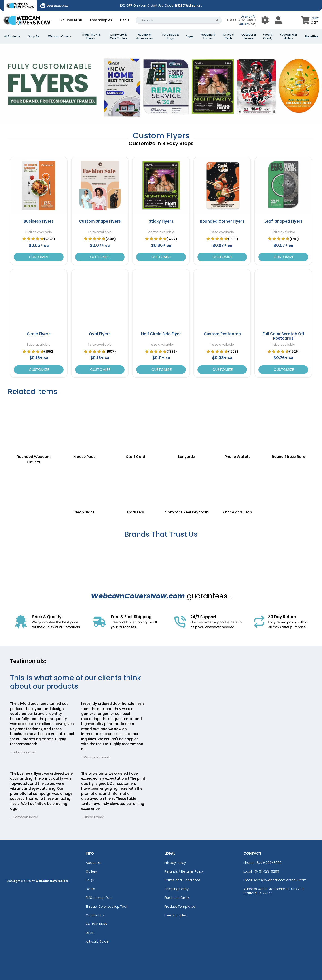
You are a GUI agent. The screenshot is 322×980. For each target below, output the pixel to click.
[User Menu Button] (265, 20)
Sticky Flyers (161, 221)
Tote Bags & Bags (170, 36)
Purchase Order (177, 897)
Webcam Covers (60, 36)
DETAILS (197, 6)
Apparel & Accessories (144, 36)
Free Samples (101, 20)
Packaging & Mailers (288, 36)
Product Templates (180, 906)
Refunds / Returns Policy (184, 871)
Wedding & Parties (208, 36)
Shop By (34, 36)
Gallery (91, 871)
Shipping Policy (176, 889)
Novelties (312, 36)
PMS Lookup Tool (99, 897)
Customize (39, 257)
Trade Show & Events (91, 36)
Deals (125, 20)
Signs (190, 36)
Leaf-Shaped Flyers (283, 221)
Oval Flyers (100, 334)
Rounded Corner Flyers (222, 221)
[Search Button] (217, 20)
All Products (12, 36)
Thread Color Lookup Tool (106, 906)
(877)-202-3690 (268, 863)
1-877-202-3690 (241, 20)
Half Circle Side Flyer (161, 334)
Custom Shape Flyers (100, 221)
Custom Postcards (222, 334)
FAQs (90, 880)
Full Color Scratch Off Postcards (283, 336)
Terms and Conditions (182, 880)
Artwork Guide (97, 941)
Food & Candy (268, 36)
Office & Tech (229, 36)
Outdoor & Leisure (249, 36)
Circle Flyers (39, 334)
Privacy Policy (175, 863)
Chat (252, 24)
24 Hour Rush (71, 20)
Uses (90, 933)
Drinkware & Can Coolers (119, 36)
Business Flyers (39, 221)
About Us (93, 863)
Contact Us (95, 915)
